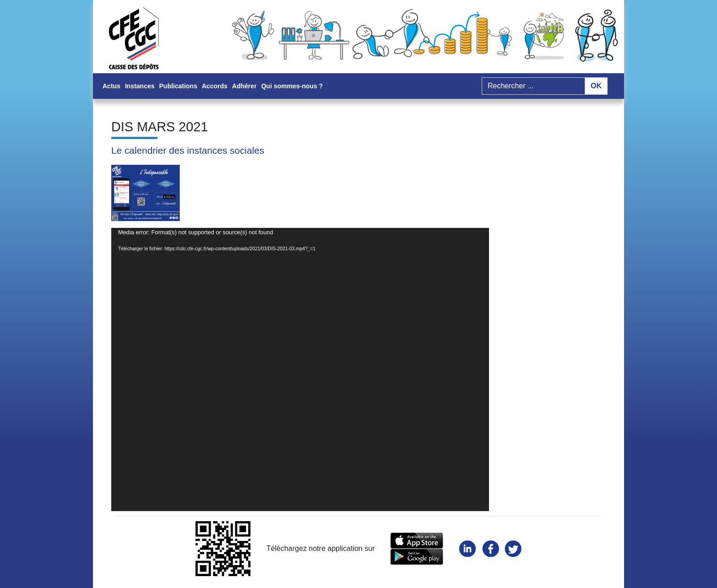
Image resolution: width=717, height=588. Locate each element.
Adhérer (244, 86)
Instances (140, 86)
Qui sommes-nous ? (292, 86)
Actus (111, 86)
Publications (178, 86)
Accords (215, 86)
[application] (300, 370)
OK (596, 86)
